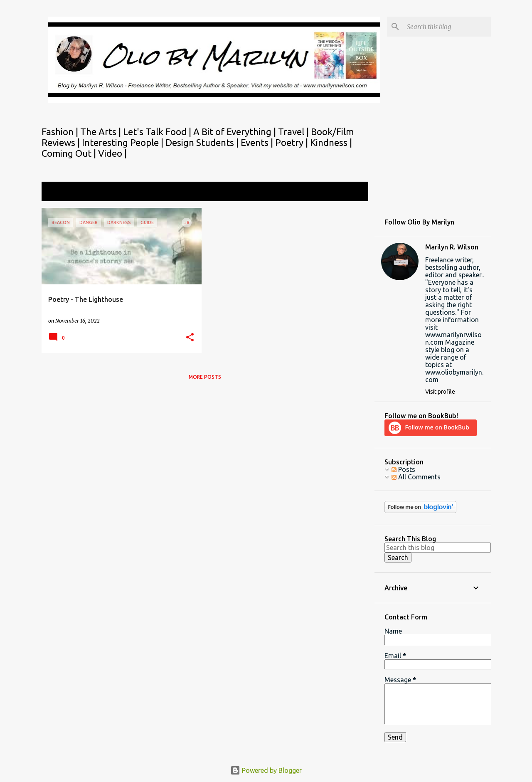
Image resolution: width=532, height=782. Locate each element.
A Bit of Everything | (236, 132)
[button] (190, 338)
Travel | (294, 132)
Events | (258, 142)
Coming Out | (70, 153)
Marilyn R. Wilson (452, 247)
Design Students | (203, 142)
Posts (403, 469)
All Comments (416, 477)
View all (351, 192)
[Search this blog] (447, 27)
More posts (205, 377)
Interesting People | (124, 142)
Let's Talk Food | (158, 132)
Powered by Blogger (266, 770)
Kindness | (331, 142)
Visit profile (440, 392)
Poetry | (293, 142)
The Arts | (102, 132)
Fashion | (61, 132)
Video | (112, 153)
